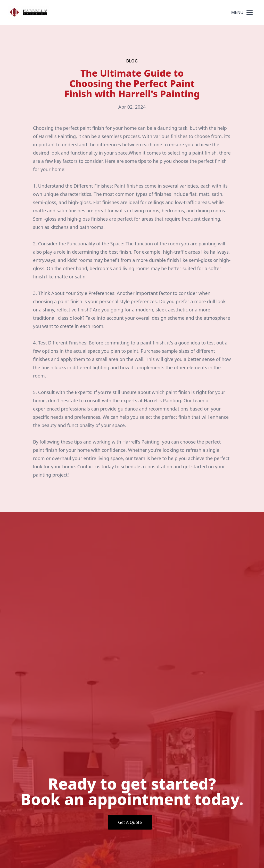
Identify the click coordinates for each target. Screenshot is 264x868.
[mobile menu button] (250, 12)
